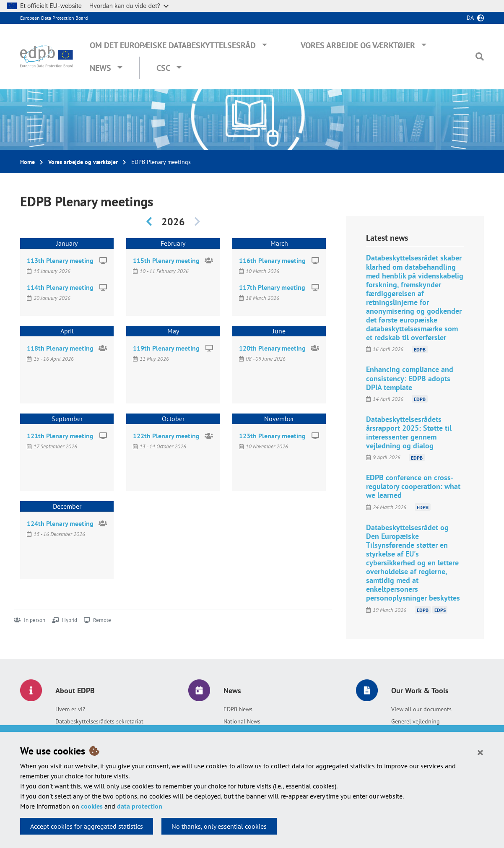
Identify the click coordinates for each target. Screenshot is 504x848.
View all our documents (421, 709)
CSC (163, 68)
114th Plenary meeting (60, 287)
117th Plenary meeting (272, 287)
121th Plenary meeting (60, 436)
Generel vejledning (416, 721)
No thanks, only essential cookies (219, 826)
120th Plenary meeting (272, 348)
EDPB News (238, 709)
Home (27, 162)
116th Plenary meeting (272, 260)
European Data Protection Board (54, 18)
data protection (140, 806)
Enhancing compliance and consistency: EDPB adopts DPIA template (410, 378)
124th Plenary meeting (60, 523)
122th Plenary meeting (166, 436)
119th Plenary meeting (166, 348)
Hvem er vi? (70, 709)
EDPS (440, 610)
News (100, 68)
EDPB (420, 349)
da (470, 18)
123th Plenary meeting (272, 436)
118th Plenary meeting (60, 348)
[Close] (480, 752)
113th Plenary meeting (60, 260)
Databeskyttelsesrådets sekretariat (99, 721)
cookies (92, 806)
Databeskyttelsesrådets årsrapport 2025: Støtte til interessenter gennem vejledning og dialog (409, 432)
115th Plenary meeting (166, 260)
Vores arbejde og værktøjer (358, 45)
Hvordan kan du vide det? (129, 6)
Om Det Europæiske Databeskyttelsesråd (173, 45)
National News (242, 721)
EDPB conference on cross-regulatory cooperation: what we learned (413, 486)
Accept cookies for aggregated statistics (87, 826)
